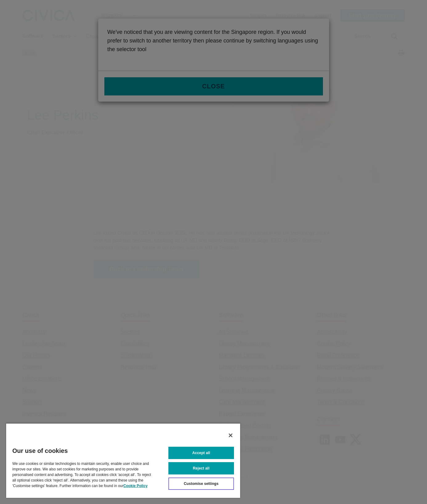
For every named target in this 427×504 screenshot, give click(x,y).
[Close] (231, 435)
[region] (123, 460)
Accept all (201, 453)
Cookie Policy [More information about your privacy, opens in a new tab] (136, 486)
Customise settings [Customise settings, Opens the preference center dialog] (201, 484)
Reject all (201, 468)
